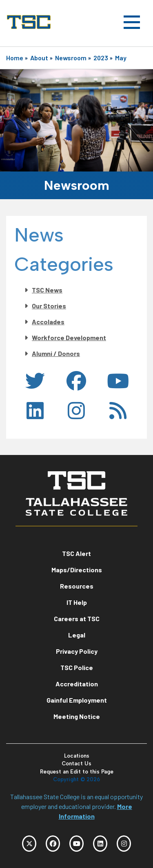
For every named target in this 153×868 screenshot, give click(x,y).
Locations (77, 756)
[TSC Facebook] (53, 844)
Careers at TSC (77, 619)
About (39, 58)
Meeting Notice (77, 716)
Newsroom (71, 58)
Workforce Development (69, 337)
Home (15, 58)
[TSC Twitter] (29, 844)
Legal (77, 635)
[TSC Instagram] (124, 844)
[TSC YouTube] (76, 844)
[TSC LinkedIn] (100, 844)
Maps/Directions (77, 570)
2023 (101, 58)
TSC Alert (76, 553)
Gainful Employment (77, 700)
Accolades (48, 322)
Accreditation (77, 684)
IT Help (77, 602)
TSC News (47, 290)
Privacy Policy (77, 651)
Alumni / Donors (56, 353)
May (121, 58)
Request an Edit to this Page (77, 772)
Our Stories (49, 306)
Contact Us (76, 764)
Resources (77, 586)
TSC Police (77, 667)
